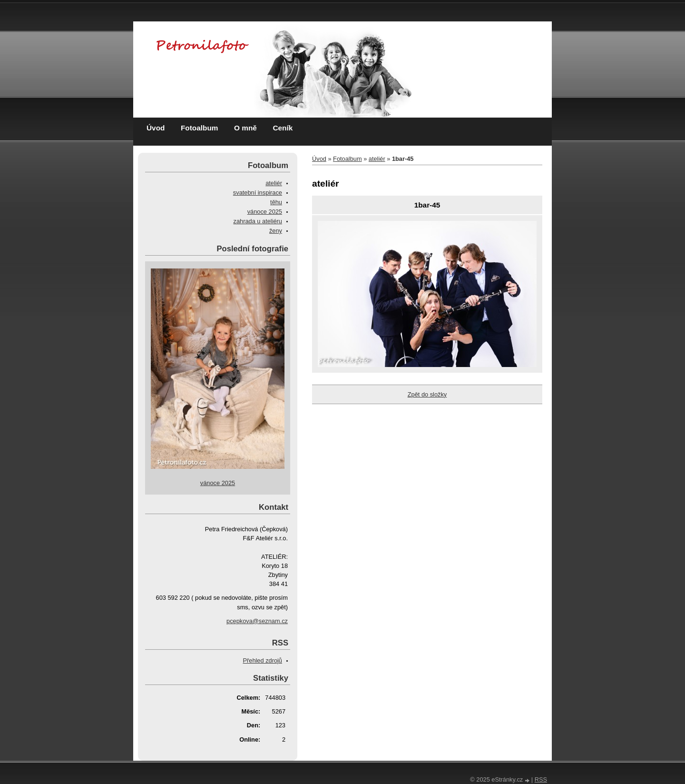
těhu (276, 202)
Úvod (156, 128)
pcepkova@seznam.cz (257, 621)
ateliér (377, 159)
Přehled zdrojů (262, 660)
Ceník (283, 128)
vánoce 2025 (265, 212)
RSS (541, 779)
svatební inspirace (258, 193)
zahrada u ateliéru (258, 221)
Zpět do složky (427, 394)
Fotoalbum (200, 128)
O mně (245, 128)
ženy (276, 231)
